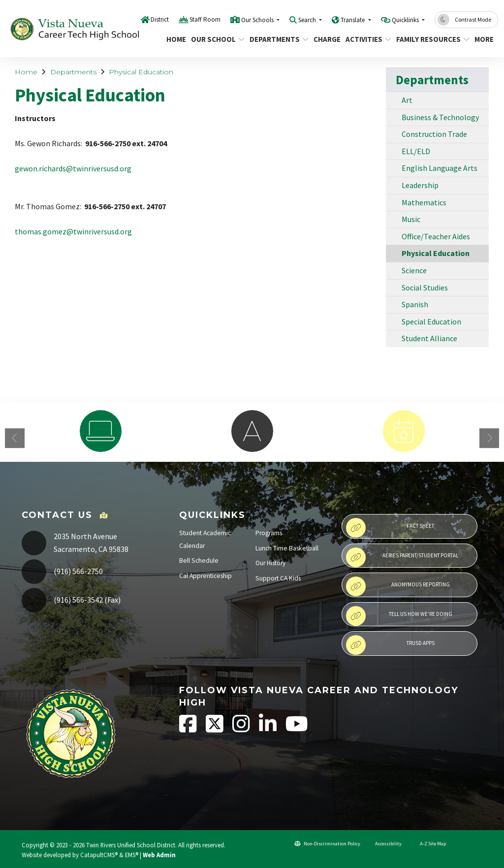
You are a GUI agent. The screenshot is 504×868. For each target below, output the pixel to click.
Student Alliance (429, 338)
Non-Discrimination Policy (327, 844)
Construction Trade (434, 134)
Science (414, 270)
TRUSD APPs (390, 645)
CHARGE (326, 39)
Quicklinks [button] (406, 20)
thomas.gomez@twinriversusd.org (73, 231)
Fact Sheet (390, 528)
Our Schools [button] (258, 20)
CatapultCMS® (99, 855)
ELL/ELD (416, 151)
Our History (270, 563)
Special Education (431, 321)
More (485, 39)
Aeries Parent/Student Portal (402, 557)
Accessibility (385, 844)
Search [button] (308, 20)
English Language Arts (440, 168)
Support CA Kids (278, 578)
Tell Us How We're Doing (399, 616)
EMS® (132, 855)
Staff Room (205, 19)
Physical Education (141, 72)
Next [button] (489, 438)
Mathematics (424, 202)
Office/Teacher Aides (436, 236)
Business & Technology (440, 117)
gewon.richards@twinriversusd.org (73, 168)
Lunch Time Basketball (287, 548)
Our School (215, 39)
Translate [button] (353, 20)
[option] (100, 431)
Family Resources (429, 39)
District (160, 19)
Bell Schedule (199, 561)
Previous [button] (15, 438)
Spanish (415, 304)
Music (411, 219)
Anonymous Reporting (398, 586)
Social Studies (425, 288)
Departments (276, 39)
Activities (366, 39)
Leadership (420, 185)
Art (407, 100)
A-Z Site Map (428, 844)
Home (175, 39)
